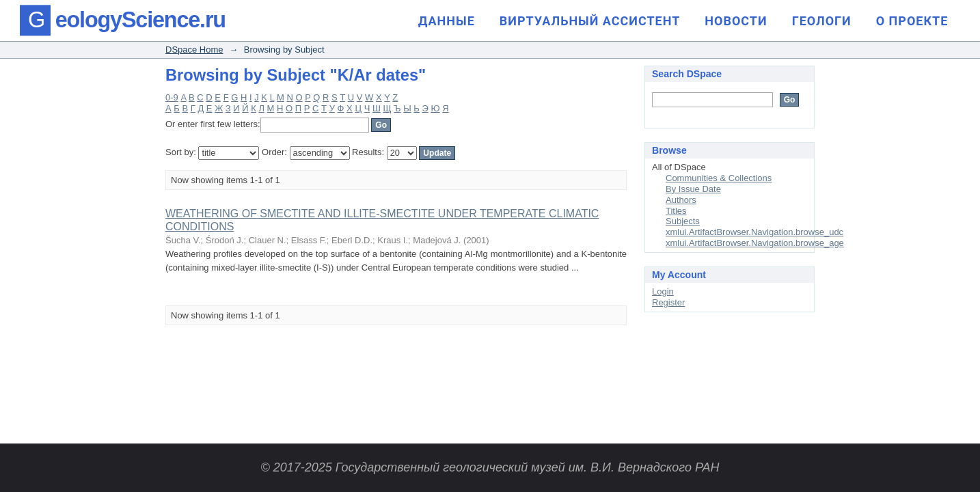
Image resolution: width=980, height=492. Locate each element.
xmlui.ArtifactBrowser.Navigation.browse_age (755, 243)
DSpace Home (194, 50)
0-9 (172, 97)
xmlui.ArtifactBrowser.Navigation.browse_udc (754, 232)
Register (668, 302)
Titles (676, 211)
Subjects (683, 221)
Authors (681, 200)
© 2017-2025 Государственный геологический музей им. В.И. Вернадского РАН (490, 467)
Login (663, 291)
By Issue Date (693, 189)
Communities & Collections (719, 178)
